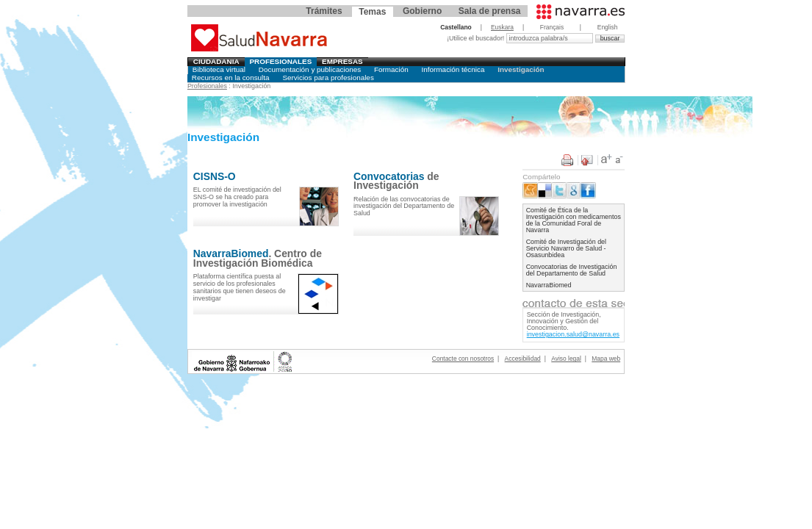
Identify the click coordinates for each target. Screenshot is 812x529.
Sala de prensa (490, 11)
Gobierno (422, 11)
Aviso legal (566, 359)
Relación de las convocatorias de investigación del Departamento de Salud (404, 206)
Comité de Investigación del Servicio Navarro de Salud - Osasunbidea (566, 248)
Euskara (502, 27)
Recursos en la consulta (231, 78)
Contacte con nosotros (463, 359)
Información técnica (453, 69)
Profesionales (280, 61)
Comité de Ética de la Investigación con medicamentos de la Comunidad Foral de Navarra (574, 220)
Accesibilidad (523, 359)
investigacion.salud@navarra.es (573, 334)
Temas (372, 12)
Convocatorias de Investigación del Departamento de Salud (572, 270)
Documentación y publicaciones (310, 69)
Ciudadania (216, 61)
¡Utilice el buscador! (477, 38)
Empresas (342, 61)
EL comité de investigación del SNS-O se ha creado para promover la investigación (237, 197)
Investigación (521, 69)
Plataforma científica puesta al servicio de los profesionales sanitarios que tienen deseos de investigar (240, 287)
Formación (391, 69)
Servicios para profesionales (328, 78)
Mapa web (606, 359)
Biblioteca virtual (219, 69)
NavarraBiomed (549, 285)
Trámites (324, 11)
